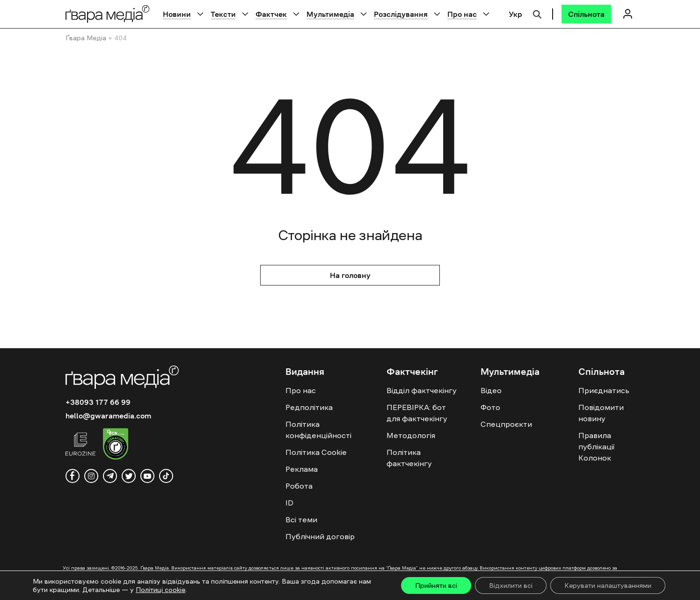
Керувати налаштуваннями (608, 585)
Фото (490, 407)
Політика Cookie (316, 452)
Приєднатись (604, 390)
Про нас (462, 14)
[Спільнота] (586, 14)
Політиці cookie (160, 590)
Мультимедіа (330, 14)
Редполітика (309, 407)
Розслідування (401, 14)
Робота (299, 486)
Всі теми (301, 520)
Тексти (223, 14)
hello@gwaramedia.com (108, 416)
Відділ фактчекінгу (422, 390)
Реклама (302, 469)
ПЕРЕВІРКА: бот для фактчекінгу (417, 413)
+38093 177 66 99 (98, 402)
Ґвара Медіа (86, 38)
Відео (491, 390)
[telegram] (110, 476)
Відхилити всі (511, 585)
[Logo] (108, 14)
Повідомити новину (601, 413)
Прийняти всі (436, 585)
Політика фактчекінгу (409, 458)
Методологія (411, 435)
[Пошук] (537, 13)
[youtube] (147, 476)
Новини (177, 14)
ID (289, 503)
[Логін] (627, 14)
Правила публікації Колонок (596, 446)
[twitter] (129, 476)
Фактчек (271, 14)
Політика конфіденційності (318, 430)
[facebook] (73, 476)
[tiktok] (166, 476)
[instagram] (91, 476)
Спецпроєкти (506, 424)
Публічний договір (320, 536)
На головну (350, 275)
